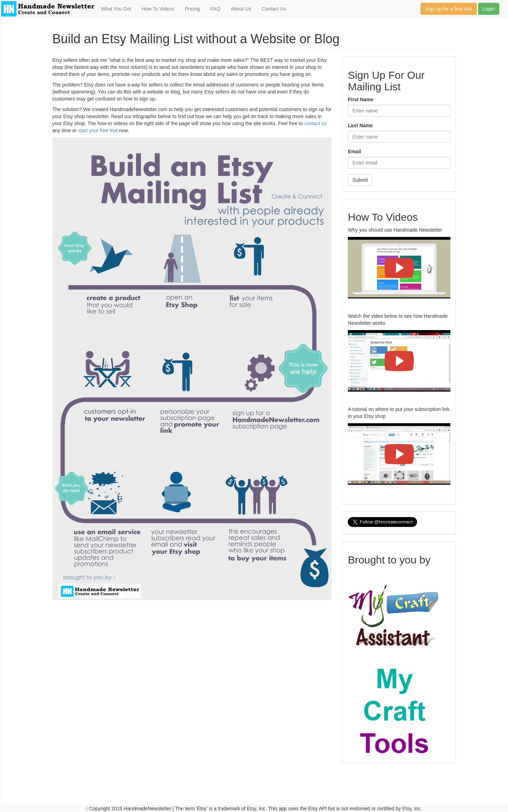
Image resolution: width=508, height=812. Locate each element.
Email (354, 152)
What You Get (116, 9)
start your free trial (98, 130)
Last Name (360, 125)
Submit (360, 180)
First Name (360, 99)
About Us (241, 9)
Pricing (192, 9)
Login (489, 9)
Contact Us (274, 9)
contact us (315, 123)
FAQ (215, 9)
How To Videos (158, 9)
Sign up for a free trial (449, 9)
